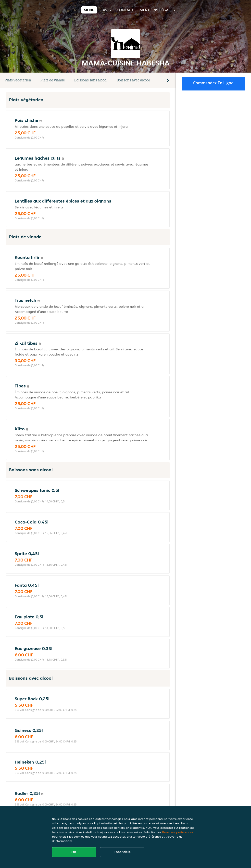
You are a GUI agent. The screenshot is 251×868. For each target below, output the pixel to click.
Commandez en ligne (213, 83)
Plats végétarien (18, 80)
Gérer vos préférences (178, 832)
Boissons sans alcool (91, 80)
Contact (125, 10)
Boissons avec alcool (133, 80)
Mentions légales (157, 10)
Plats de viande (53, 80)
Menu (89, 10)
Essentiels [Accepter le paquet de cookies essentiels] (122, 852)
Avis (107, 10)
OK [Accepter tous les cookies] (74, 852)
